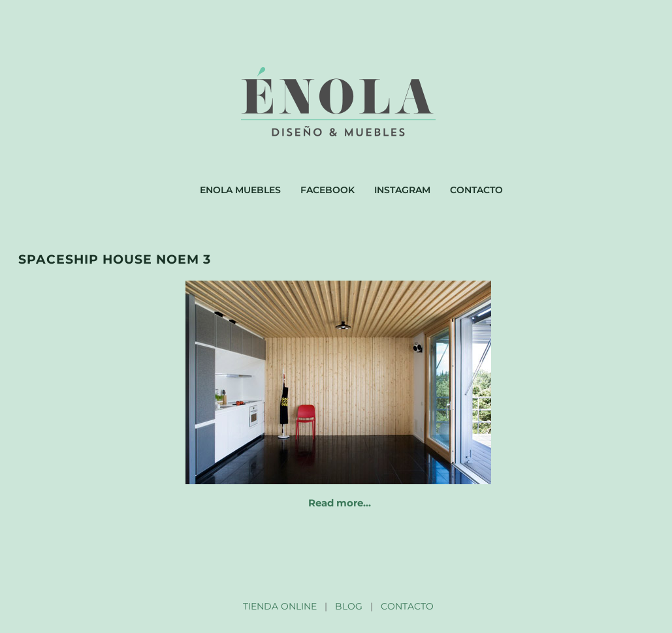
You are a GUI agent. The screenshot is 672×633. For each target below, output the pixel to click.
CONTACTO (407, 606)
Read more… (340, 503)
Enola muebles (240, 190)
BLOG (349, 606)
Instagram (402, 190)
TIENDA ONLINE (280, 606)
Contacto (476, 190)
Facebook (328, 190)
